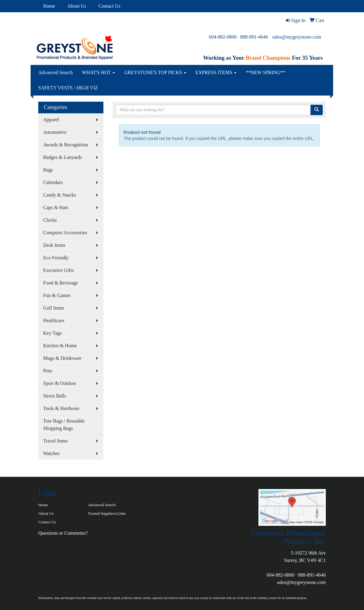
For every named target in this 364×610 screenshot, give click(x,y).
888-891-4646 (254, 37)
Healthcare (54, 320)
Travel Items (56, 441)
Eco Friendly (56, 258)
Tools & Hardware (61, 408)
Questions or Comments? (63, 533)
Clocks (50, 220)
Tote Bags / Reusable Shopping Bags (64, 425)
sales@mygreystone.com (297, 37)
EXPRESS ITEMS (216, 72)
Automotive (55, 132)
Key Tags (52, 333)
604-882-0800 (223, 37)
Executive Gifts (58, 270)
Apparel (51, 120)
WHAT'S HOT (98, 72)
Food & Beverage (61, 283)
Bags (48, 170)
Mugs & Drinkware (62, 358)
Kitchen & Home (60, 346)
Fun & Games (57, 295)
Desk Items (54, 245)
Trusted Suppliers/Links (107, 513)
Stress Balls (55, 396)
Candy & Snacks (60, 195)
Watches (51, 453)
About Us (77, 6)
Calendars (53, 182)
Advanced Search (55, 72)
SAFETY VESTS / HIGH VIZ (68, 88)
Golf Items (54, 308)
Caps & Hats (56, 207)
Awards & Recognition (66, 145)
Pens (48, 371)
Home (49, 6)
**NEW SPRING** (265, 72)
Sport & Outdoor (60, 383)
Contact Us (110, 6)
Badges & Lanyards (63, 157)
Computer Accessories (65, 233)
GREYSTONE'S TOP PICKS (155, 72)
